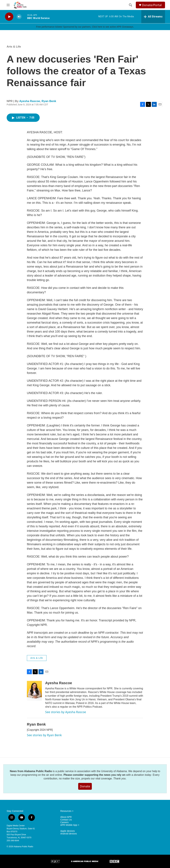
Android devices (69, 834)
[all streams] (153, 17)
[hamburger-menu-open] (8, 5)
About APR (66, 817)
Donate (85, 786)
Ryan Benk (49, 101)
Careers (64, 822)
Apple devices (67, 831)
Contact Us (66, 820)
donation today (143, 775)
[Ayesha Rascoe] (34, 691)
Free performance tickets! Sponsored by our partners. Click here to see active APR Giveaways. (85, 27)
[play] (9, 17)
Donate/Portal (152, 5)
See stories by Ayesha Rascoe (66, 712)
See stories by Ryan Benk (44, 735)
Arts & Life (14, 47)
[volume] (19, 17)
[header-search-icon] (130, 5)
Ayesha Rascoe (30, 101)
